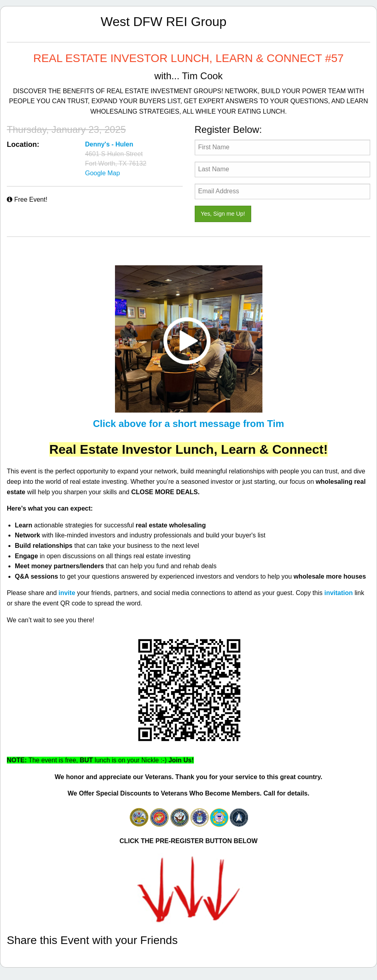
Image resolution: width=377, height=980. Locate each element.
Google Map (102, 173)
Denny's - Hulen (109, 144)
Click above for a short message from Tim (188, 424)
